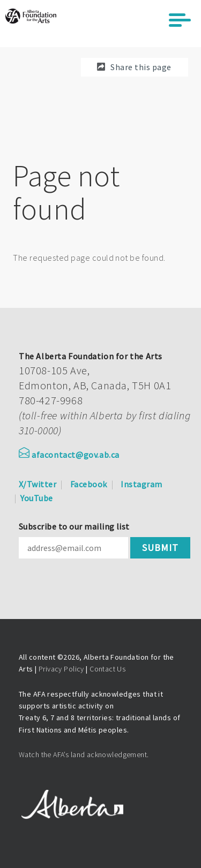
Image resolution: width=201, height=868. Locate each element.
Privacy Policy (61, 669)
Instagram (141, 484)
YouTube (36, 498)
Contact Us (107, 669)
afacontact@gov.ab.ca (69, 455)
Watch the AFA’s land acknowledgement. (84, 754)
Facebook (89, 484)
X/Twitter (38, 484)
